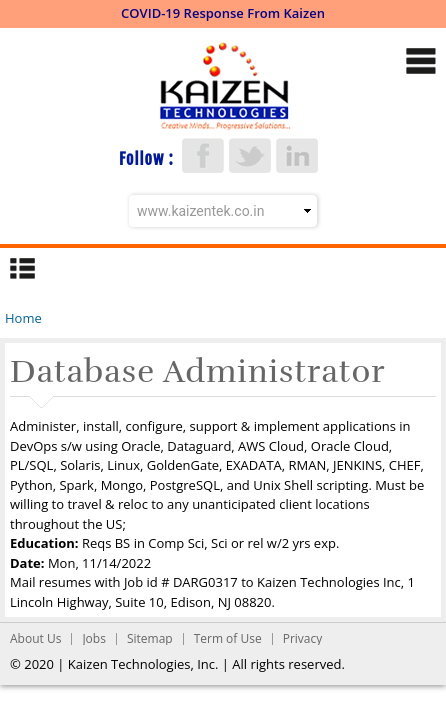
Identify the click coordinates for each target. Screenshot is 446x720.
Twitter (250, 155)
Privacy (303, 638)
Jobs (94, 638)
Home (23, 318)
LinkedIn (297, 155)
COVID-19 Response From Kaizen (223, 13)
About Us (35, 638)
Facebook (203, 155)
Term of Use (228, 638)
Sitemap (150, 638)
